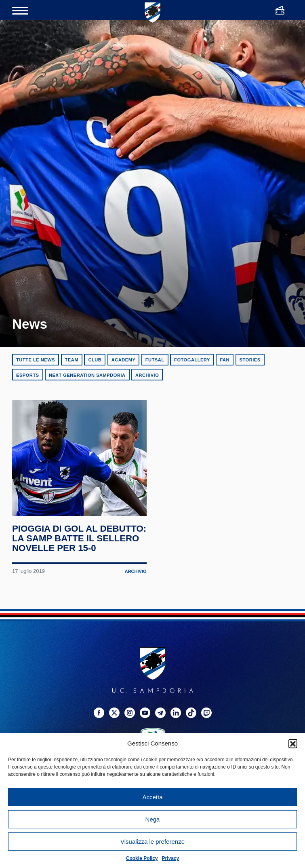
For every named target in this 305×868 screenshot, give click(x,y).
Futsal (155, 360)
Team (72, 360)
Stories (250, 360)
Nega (153, 819)
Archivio (147, 375)
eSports (28, 375)
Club (95, 360)
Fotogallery (192, 360)
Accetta (152, 797)
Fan (225, 360)
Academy (124, 360)
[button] (293, 743)
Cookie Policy (142, 858)
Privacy (171, 858)
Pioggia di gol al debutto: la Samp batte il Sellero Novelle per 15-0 (79, 563)
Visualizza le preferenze (152, 842)
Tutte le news (36, 360)
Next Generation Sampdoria (87, 375)
